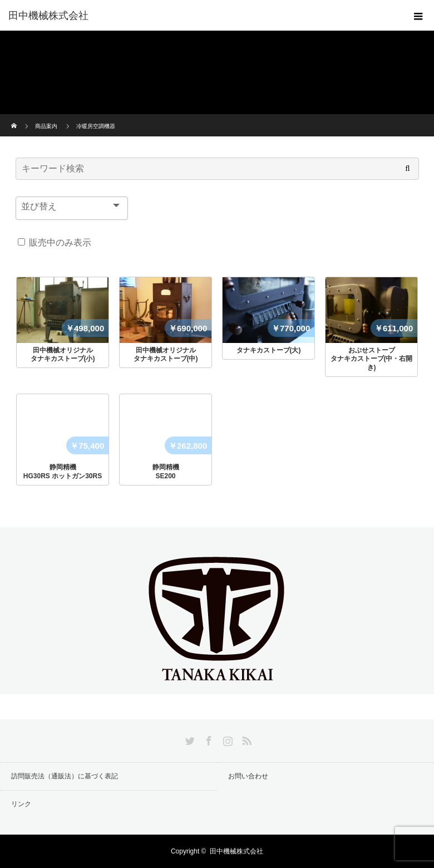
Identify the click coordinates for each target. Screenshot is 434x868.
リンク (21, 804)
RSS (245, 739)
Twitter (189, 739)
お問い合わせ (248, 776)
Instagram (226, 739)
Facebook (208, 739)
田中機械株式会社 (48, 16)
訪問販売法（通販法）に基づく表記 (65, 776)
